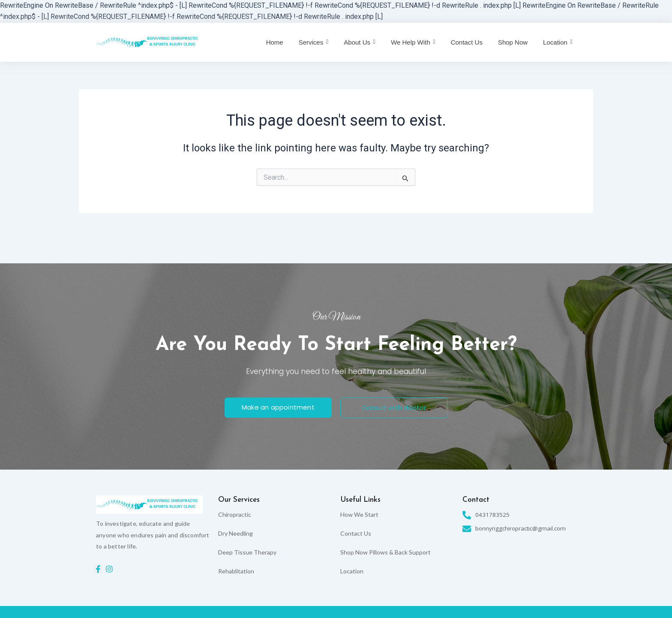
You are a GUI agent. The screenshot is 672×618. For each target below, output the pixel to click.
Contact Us (356, 533)
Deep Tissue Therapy (247, 552)
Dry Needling (235, 533)
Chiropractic (235, 514)
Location (352, 571)
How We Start (359, 514)
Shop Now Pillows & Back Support (385, 552)
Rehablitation (236, 571)
